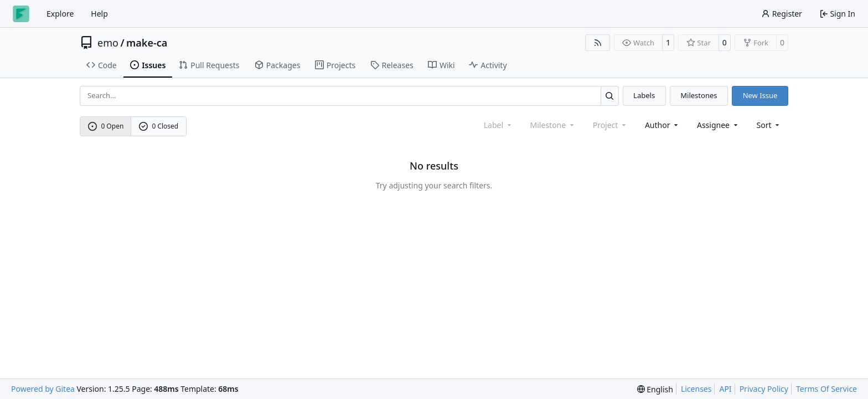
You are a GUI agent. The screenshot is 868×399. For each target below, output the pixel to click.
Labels (644, 95)
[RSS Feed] (598, 43)
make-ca (147, 43)
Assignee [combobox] (718, 125)
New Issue (760, 95)
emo (108, 43)
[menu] (769, 125)
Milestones (699, 95)
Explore (60, 14)
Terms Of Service (826, 389)
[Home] (21, 14)
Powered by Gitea (43, 389)
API (725, 389)
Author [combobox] (662, 125)
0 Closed (159, 126)
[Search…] (610, 96)
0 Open (106, 126)
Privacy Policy (764, 389)
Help (99, 14)
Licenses (696, 389)
